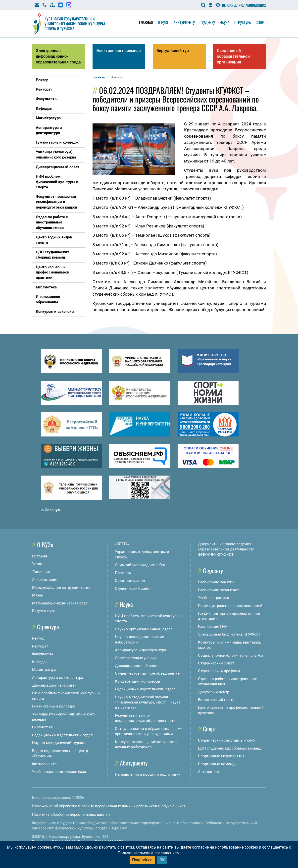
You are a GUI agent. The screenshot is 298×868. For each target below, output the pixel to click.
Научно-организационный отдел (144, 629)
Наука (225, 22)
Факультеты (43, 654)
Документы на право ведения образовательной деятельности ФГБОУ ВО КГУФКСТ (226, 549)
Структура (243, 22)
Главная (146, 22)
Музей (38, 595)
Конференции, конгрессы (138, 681)
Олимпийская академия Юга (140, 565)
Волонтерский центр (216, 700)
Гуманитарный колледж (53, 706)
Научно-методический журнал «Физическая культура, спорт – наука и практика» (148, 702)
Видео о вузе (44, 611)
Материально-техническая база (60, 603)
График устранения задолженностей (230, 606)
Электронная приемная (119, 51)
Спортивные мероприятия (221, 756)
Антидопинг (209, 772)
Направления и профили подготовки (148, 774)
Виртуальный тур (173, 51)
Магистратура (44, 670)
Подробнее (142, 860)
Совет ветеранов (130, 581)
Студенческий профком (219, 671)
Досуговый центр (214, 692)
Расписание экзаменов (219, 590)
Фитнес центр (44, 764)
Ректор (38, 638)
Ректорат (40, 646)
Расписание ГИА (213, 627)
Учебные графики (214, 598)
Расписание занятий (216, 582)
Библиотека (42, 727)
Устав (37, 564)
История (40, 556)
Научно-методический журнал (59, 743)
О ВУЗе (45, 544)
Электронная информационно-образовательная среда (58, 56)
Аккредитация (45, 580)
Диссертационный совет (54, 685)
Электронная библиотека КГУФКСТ (229, 634)
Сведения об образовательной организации (233, 56)
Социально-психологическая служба (231, 655)
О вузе (163, 22)
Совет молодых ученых (136, 658)
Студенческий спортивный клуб (226, 740)
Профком (123, 573)
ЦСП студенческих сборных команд (230, 748)
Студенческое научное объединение (147, 673)
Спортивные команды (218, 764)
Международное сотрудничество (61, 588)
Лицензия (41, 572)
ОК (162, 860)
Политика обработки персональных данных (71, 814)
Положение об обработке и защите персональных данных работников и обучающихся (109, 806)
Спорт (261, 22)
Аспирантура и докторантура (58, 678)
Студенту (207, 22)
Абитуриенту (184, 22)
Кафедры (40, 662)
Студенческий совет (133, 589)
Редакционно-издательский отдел (62, 735)
